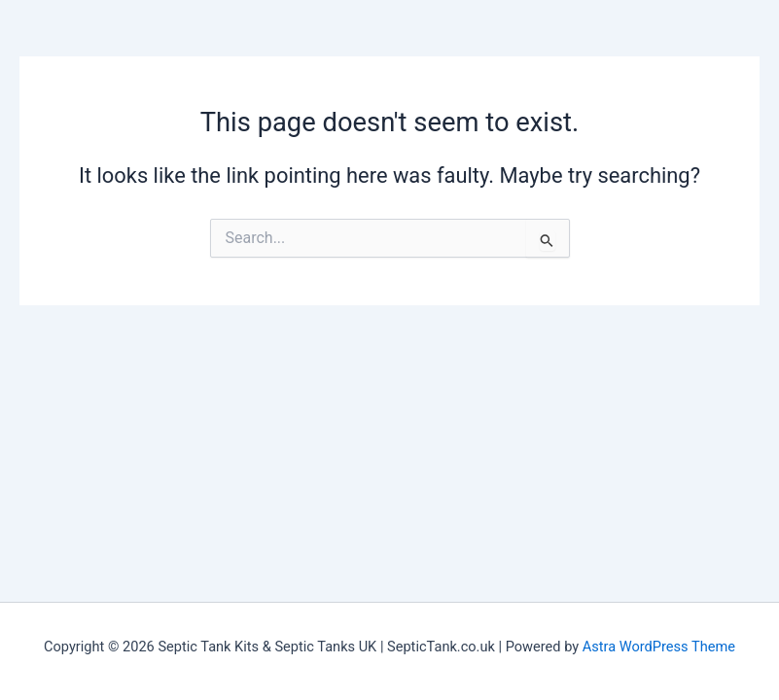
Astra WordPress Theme (659, 647)
